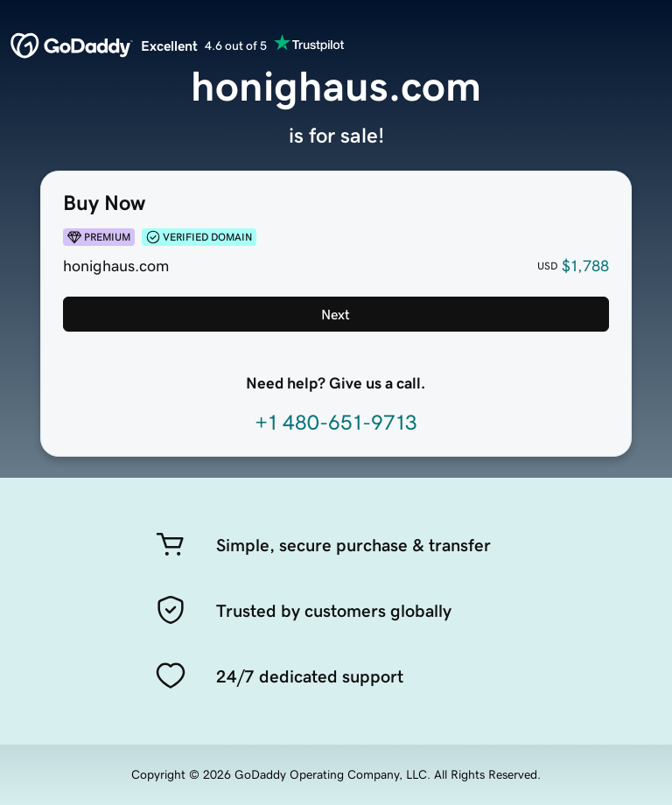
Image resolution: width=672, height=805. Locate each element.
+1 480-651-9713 (336, 423)
